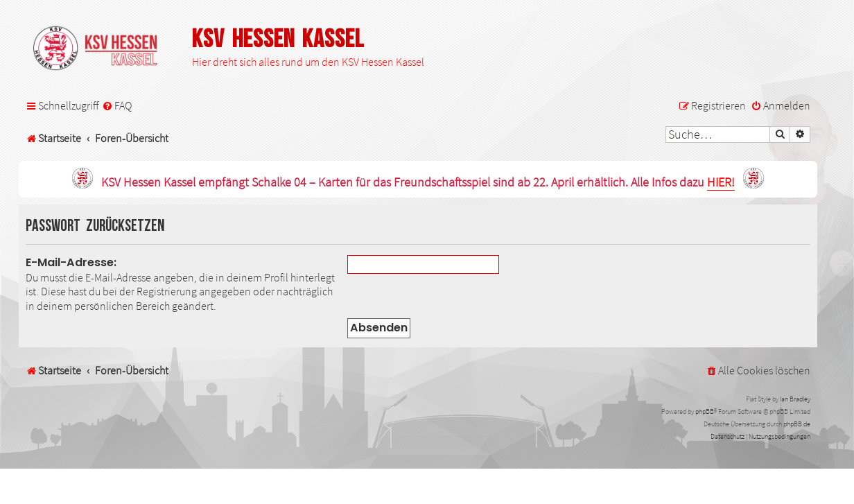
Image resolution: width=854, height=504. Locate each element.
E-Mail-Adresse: (71, 262)
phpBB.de (797, 424)
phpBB (705, 411)
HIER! (721, 183)
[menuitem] (117, 106)
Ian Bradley (795, 399)
